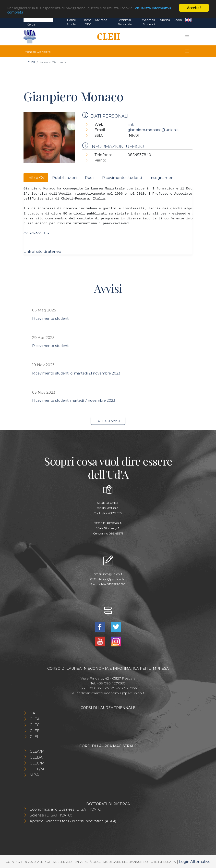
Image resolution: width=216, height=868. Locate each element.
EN (188, 20)
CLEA (35, 719)
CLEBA (36, 757)
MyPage (101, 20)
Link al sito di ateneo (42, 251)
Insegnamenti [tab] (163, 178)
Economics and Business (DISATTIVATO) (66, 809)
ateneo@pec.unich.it (112, 579)
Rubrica (164, 20)
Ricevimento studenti (51, 319)
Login (178, 20)
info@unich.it (113, 574)
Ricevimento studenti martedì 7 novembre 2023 (74, 401)
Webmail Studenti (148, 22)
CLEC (35, 725)
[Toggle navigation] (187, 37)
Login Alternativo (195, 861)
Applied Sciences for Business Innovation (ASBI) (73, 821)
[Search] (38, 20)
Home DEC (87, 22)
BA (32, 713)
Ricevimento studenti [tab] (122, 178)
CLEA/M (37, 751)
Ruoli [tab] (90, 178)
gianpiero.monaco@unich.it (153, 130)
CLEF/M (37, 769)
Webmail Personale (125, 22)
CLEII (31, 62)
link (131, 124)
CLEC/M (37, 763)
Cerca (31, 24)
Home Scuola (71, 22)
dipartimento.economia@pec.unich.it (113, 693)
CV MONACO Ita (36, 234)
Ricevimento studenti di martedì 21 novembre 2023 (76, 373)
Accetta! (194, 8)
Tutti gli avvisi (108, 421)
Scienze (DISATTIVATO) (51, 815)
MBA (34, 775)
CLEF (35, 731)
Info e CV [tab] (36, 178)
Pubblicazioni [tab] (65, 178)
